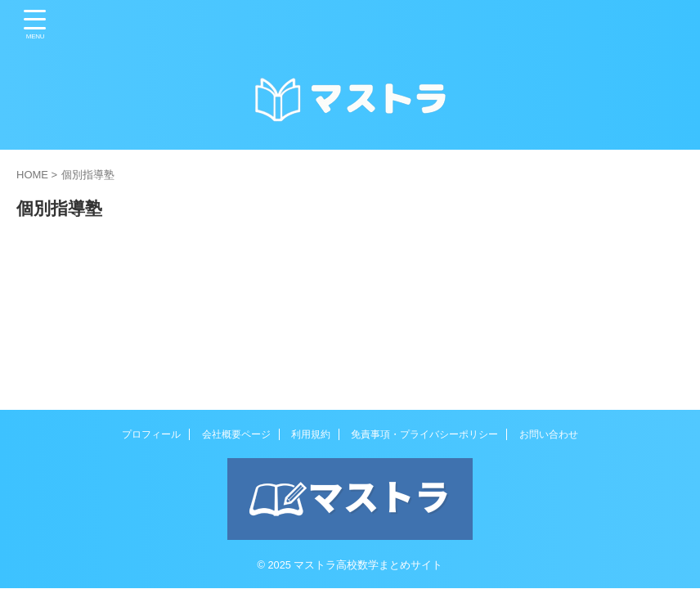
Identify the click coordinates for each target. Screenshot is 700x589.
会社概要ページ (236, 434)
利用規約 (311, 434)
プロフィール (151, 434)
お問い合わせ (549, 434)
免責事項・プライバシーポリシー (424, 434)
